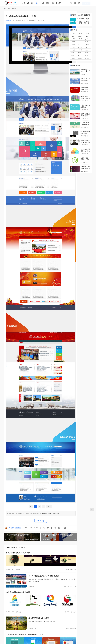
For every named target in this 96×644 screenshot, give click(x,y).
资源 (51, 3)
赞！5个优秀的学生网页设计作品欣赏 (41, 502)
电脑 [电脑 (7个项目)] (74, 50)
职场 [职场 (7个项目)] (74, 58)
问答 (57, 3)
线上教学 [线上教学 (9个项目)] (88, 50)
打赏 (35, 456)
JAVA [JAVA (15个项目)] (74, 36)
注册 (84, 3)
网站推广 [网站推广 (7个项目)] (81, 53)
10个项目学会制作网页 (84, 19)
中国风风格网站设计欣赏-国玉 (18, 481)
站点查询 (14, 635)
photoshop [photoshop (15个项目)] (88, 39)
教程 (36, 3)
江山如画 (8, 21)
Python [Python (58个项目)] (74, 42)
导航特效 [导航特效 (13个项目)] (81, 44)
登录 (80, 3)
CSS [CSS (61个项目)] (81, 33)
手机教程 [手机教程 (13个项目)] (74, 47)
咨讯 (32, 3)
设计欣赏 (33, 21)
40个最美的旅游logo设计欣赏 (18, 518)
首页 (28, 3)
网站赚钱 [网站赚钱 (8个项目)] (88, 53)
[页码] (45, 434)
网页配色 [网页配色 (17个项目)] (81, 56)
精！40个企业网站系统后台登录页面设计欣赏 (24, 557)
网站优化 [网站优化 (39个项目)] (74, 53)
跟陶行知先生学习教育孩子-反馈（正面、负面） (85, 142)
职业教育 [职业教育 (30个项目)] (88, 56)
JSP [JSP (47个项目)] (74, 39)
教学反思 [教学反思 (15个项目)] (81, 47)
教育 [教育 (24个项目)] (87, 47)
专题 (47, 3)
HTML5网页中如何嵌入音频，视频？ (85, 72)
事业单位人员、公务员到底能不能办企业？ (85, 98)
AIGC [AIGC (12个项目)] (74, 33)
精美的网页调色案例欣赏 (36, 542)
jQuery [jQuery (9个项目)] (88, 36)
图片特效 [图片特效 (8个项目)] (88, 42)
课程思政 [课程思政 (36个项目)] (81, 58)
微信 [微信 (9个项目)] (87, 44)
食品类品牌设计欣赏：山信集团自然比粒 (42, 587)
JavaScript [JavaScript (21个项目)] (81, 36)
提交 (61, 621)
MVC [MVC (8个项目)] (81, 39)
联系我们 (6, 635)
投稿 (90, 3)
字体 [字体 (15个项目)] (74, 44)
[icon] (79, 637)
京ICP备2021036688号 (30, 638)
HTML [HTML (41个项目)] (88, 33)
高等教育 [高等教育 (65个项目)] (88, 58)
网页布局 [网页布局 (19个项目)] (74, 56)
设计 (41, 3)
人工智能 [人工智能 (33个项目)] (81, 42)
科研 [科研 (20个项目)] (81, 50)
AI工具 (62, 3)
